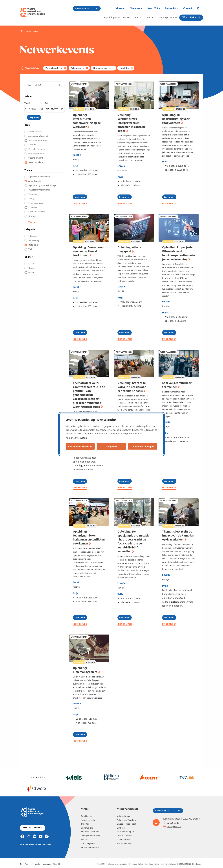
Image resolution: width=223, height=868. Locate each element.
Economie (33, 194)
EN (21, 864)
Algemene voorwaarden (118, 864)
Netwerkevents (131, 17)
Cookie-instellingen (143, 446)
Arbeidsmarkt (78, 68)
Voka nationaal (35, 131)
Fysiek (31, 263)
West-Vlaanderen (54, 68)
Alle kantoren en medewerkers (36, 844)
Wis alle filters (32, 68)
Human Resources (102, 68)
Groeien (32, 216)
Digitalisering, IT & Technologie (43, 185)
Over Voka (154, 8)
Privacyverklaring (136, 864)
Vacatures (136, 8)
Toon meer (33, 222)
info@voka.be (172, 826)
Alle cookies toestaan (80, 446)
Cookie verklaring (152, 864)
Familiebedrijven (36, 203)
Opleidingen (111, 17)
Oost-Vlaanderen (36, 153)
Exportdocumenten (90, 847)
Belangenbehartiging (90, 836)
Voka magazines (88, 843)
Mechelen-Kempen (37, 149)
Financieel (33, 207)
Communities (87, 828)
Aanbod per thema (167, 17)
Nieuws (120, 8)
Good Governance (37, 212)
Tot (47, 103)
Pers (26, 864)
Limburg (32, 145)
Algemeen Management (39, 177)
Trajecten (149, 17)
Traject (32, 249)
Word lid (57, 864)
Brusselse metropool (38, 140)
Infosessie (33, 236)
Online (32, 272)
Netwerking (34, 240)
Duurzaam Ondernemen (40, 190)
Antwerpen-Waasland (38, 136)
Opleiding (124, 68)
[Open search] (200, 8)
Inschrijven (80, 203)
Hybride (32, 268)
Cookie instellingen (169, 864)
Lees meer (81, 197)
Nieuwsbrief (36, 864)
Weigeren (111, 446)
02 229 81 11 (171, 823)
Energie (32, 198)
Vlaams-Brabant (36, 158)
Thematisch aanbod (90, 832)
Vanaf (27, 103)
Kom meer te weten (76, 438)
